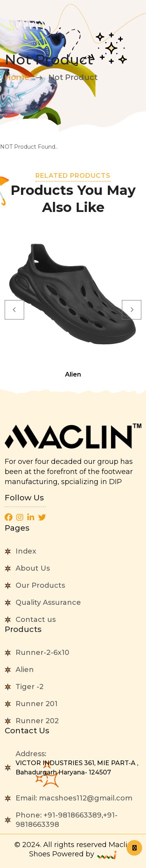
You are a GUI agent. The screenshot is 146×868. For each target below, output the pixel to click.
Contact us (36, 620)
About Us (33, 568)
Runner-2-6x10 (42, 653)
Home (17, 77)
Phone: (67, 820)
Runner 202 (37, 721)
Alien (25, 670)
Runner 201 (37, 704)
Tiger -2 (30, 687)
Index (26, 551)
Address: (78, 763)
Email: (74, 798)
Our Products (40, 585)
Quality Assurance (48, 602)
